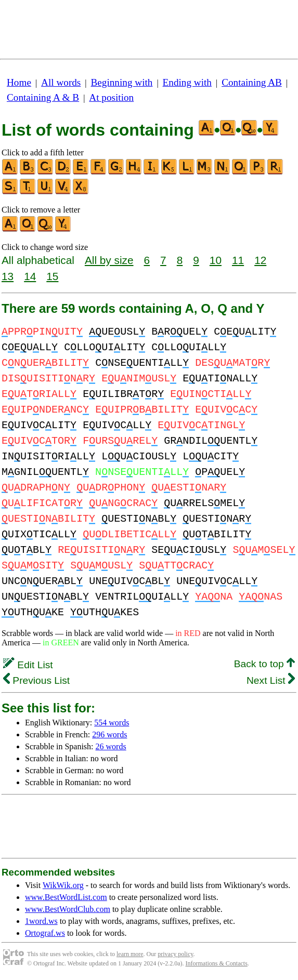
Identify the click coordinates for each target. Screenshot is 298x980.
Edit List (28, 665)
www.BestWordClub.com (68, 909)
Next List (271, 680)
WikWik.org (63, 885)
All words (61, 82)
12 (260, 260)
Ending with (187, 82)
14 (30, 276)
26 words (111, 746)
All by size (109, 260)
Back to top (264, 664)
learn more (130, 954)
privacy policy (175, 954)
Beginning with (122, 82)
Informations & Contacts (217, 963)
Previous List (36, 680)
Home (19, 82)
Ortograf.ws (45, 933)
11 (238, 260)
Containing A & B (43, 97)
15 (52, 276)
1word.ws (41, 921)
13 (8, 276)
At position (111, 97)
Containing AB (252, 82)
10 (216, 260)
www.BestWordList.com (66, 897)
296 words (109, 734)
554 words (112, 723)
